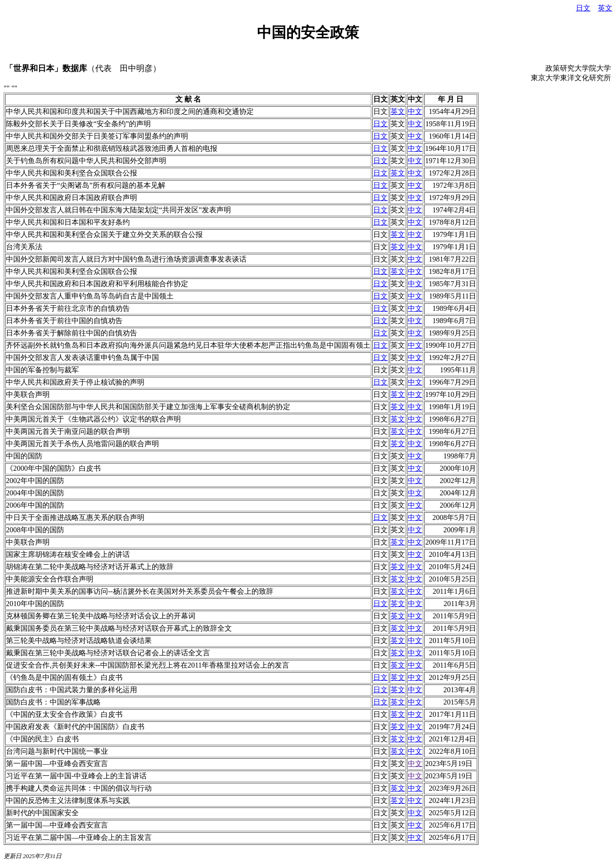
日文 (583, 8)
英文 (605, 8)
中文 (415, 111)
